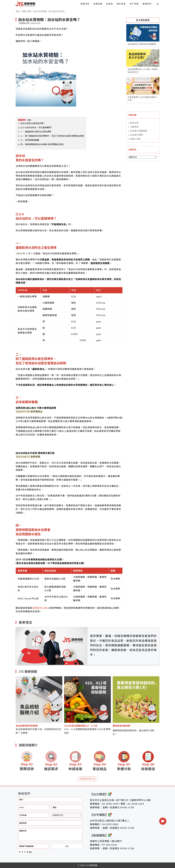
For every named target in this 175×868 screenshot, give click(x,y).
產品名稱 (23, 823)
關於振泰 (121, 4)
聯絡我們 (147, 4)
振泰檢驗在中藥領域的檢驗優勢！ (143, 44)
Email (22, 807)
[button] (163, 821)
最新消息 (135, 123)
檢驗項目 (85, 4)
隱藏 (29, 120)
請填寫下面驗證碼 (27, 846)
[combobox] (67, 815)
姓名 (22, 800)
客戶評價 (134, 4)
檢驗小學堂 (136, 139)
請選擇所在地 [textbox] (58, 815)
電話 (55, 807)
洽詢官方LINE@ (41, 608)
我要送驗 (98, 4)
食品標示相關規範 (139, 131)
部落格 (110, 4)
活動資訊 (135, 127)
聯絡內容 (23, 831)
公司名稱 (23, 815)
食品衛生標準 (137, 135)
